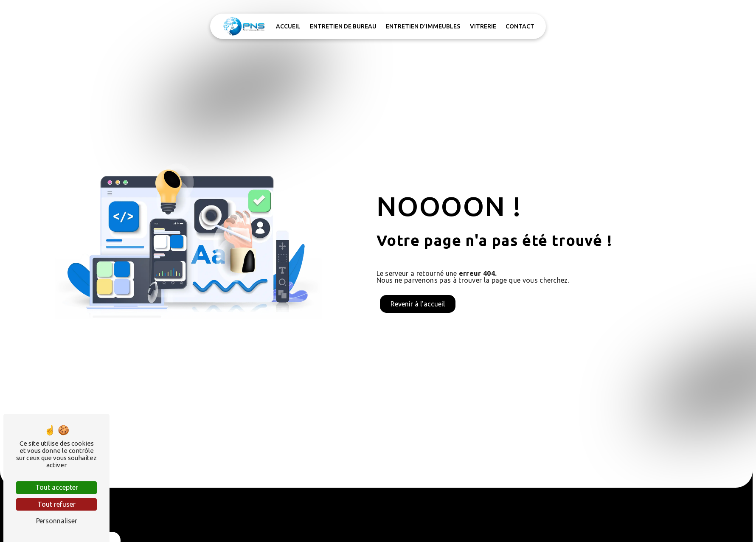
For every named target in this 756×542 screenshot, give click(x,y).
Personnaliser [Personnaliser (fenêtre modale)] (57, 521)
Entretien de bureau (343, 26)
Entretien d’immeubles (423, 26)
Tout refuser (56, 504)
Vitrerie (483, 26)
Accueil (288, 26)
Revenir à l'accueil (418, 304)
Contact (520, 26)
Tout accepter (57, 487)
